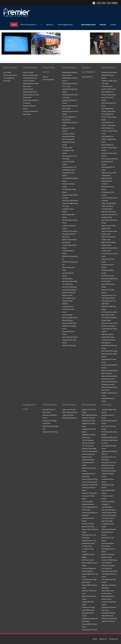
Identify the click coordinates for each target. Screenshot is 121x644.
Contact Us (113, 639)
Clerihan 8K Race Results (90, 480)
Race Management (9, 76)
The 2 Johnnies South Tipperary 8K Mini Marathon (69, 299)
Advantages (7, 79)
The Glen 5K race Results (90, 449)
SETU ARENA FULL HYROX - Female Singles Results (109, 146)
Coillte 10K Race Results (70, 229)
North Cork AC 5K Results (109, 349)
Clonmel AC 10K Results (109, 469)
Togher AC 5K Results (69, 344)
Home (14, 25)
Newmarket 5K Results (108, 611)
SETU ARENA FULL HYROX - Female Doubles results (110, 129)
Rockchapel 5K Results (69, 288)
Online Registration (65, 25)
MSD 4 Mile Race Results (70, 335)
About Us (50, 25)
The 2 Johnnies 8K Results (110, 157)
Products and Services (10, 73)
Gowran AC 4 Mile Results (109, 558)
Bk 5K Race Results (68, 137)
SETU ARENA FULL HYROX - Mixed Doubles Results (109, 115)
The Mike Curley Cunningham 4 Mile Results (68, 149)
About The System (29, 25)
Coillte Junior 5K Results (109, 201)
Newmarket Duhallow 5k (69, 416)
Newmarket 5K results (89, 419)
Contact (113, 25)
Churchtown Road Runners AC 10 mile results (68, 307)
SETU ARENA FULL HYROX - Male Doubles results (109, 137)
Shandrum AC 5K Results (109, 71)
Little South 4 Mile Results (70, 199)
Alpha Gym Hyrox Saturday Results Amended (107, 179)
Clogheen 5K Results (88, 458)
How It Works (7, 71)
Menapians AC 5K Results (90, 483)
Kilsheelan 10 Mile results (109, 436)
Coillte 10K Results (107, 204)
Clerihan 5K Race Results (90, 477)
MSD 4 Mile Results (108, 614)
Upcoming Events (87, 75)
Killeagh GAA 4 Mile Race (50, 430)
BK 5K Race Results (108, 274)
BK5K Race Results (88, 558)
